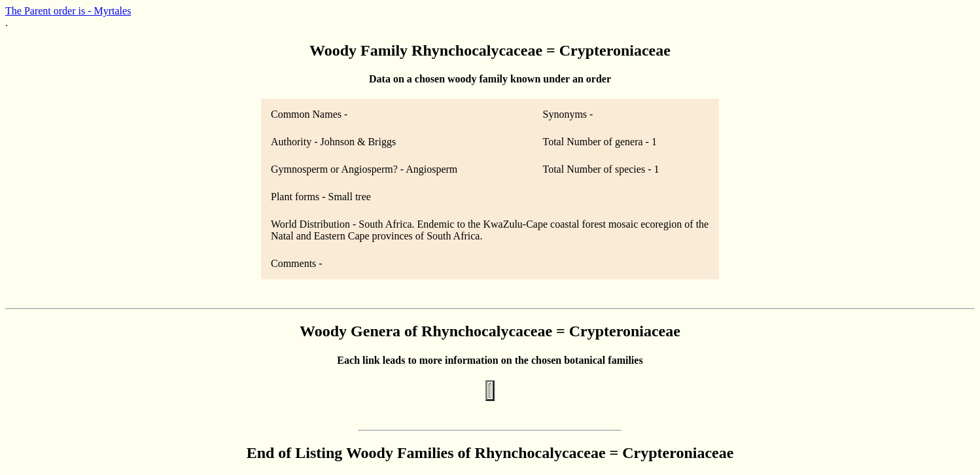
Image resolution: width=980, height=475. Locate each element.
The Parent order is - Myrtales (68, 11)
